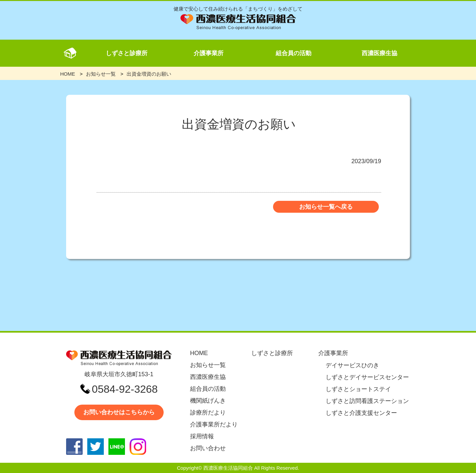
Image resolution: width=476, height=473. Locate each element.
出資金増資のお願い (149, 74)
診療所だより (208, 413)
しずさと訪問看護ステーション (367, 401)
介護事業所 (209, 53)
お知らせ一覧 (208, 365)
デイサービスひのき (352, 365)
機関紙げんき (208, 401)
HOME (199, 353)
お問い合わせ (208, 448)
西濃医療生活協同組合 (228, 468)
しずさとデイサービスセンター (367, 377)
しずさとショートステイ (358, 389)
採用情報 (202, 436)
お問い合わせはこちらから (119, 412)
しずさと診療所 (127, 53)
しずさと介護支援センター (361, 413)
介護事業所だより (214, 424)
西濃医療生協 (379, 53)
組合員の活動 (294, 53)
